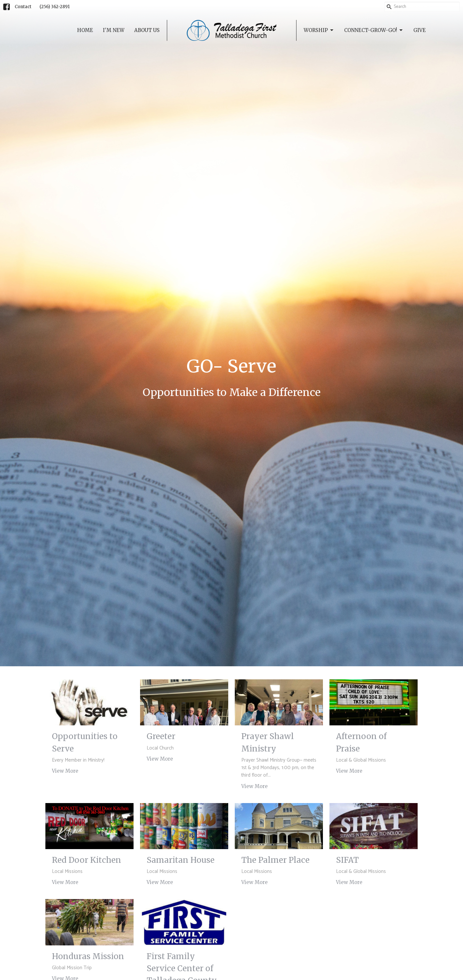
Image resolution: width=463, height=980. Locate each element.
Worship (319, 30)
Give (420, 30)
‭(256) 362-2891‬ (55, 7)
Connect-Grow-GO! (374, 30)
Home (85, 30)
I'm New (114, 30)
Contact (23, 7)
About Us (147, 30)
